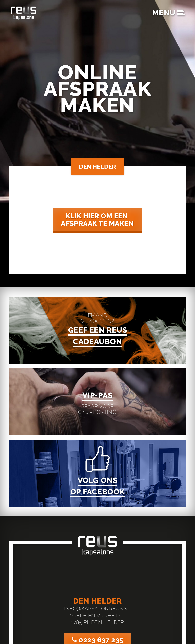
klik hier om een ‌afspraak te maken (97, 220)
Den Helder (97, 167)
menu (169, 13)
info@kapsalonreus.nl (98, 608)
